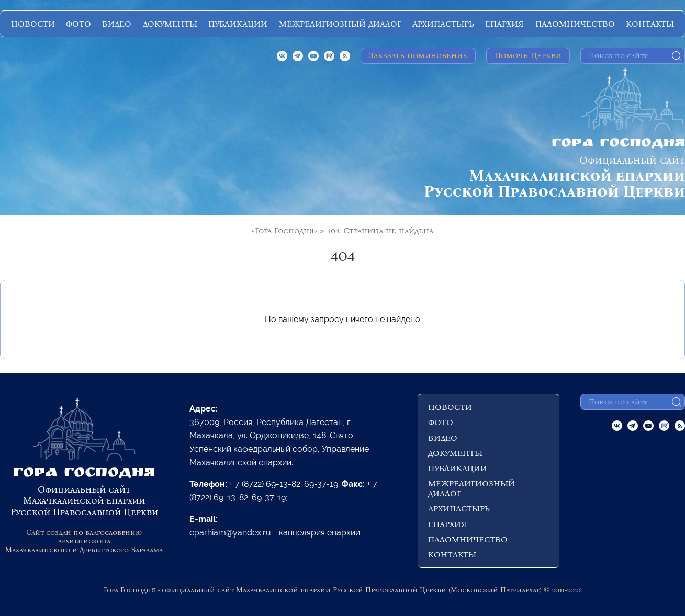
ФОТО (78, 24)
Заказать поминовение (418, 55)
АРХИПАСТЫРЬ (443, 24)
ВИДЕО (117, 24)
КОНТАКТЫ (650, 24)
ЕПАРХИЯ (504, 24)
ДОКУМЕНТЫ (170, 24)
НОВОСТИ (33, 24)
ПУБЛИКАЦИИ (238, 24)
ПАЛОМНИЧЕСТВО (575, 24)
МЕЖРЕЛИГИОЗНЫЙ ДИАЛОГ (340, 24)
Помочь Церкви (528, 55)
